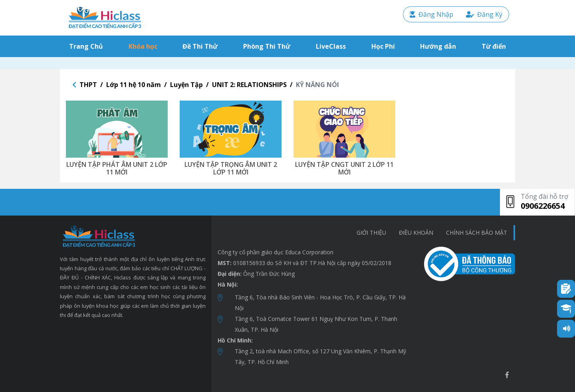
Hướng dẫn (438, 46)
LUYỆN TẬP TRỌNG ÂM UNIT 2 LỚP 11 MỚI (231, 168)
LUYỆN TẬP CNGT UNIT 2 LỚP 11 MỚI (344, 168)
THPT (88, 85)
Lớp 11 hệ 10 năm (134, 85)
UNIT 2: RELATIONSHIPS (249, 85)
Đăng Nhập (431, 14)
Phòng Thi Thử (267, 46)
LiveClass (331, 46)
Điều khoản (416, 233)
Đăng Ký (484, 14)
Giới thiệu (371, 233)
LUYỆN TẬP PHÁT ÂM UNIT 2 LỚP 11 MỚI (117, 168)
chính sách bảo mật (477, 233)
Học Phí (383, 46)
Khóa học (143, 46)
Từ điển (494, 46)
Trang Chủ (88, 46)
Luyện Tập (186, 85)
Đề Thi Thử (200, 46)
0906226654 (543, 206)
